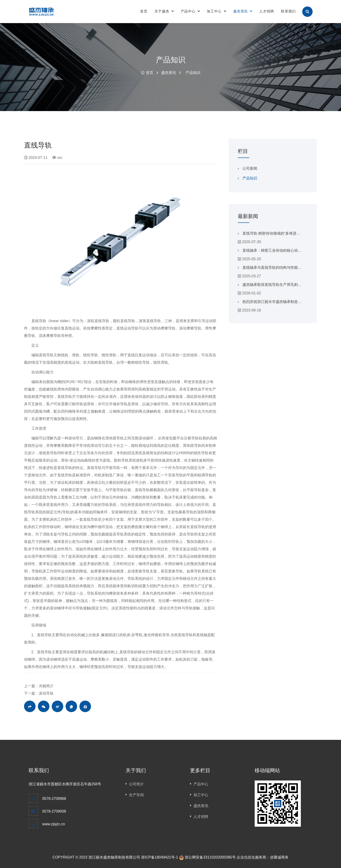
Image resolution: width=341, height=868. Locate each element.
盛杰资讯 (243, 11)
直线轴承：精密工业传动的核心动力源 (272, 252)
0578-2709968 (54, 799)
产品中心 (190, 11)
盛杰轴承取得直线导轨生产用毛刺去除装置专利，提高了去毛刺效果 (272, 286)
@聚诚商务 (279, 857)
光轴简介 (46, 686)
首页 (144, 11)
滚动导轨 (46, 693)
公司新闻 (250, 168)
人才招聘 (267, 11)
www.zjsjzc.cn (54, 824)
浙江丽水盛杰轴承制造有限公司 (114, 857)
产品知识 (193, 73)
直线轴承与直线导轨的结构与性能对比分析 (272, 269)
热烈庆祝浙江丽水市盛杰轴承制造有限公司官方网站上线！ (272, 303)
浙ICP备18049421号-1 (160, 857)
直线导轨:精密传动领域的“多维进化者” (271, 235)
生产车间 (136, 795)
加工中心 (217, 11)
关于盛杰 (164, 11)
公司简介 (136, 784)
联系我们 (288, 11)
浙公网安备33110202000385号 (210, 857)
